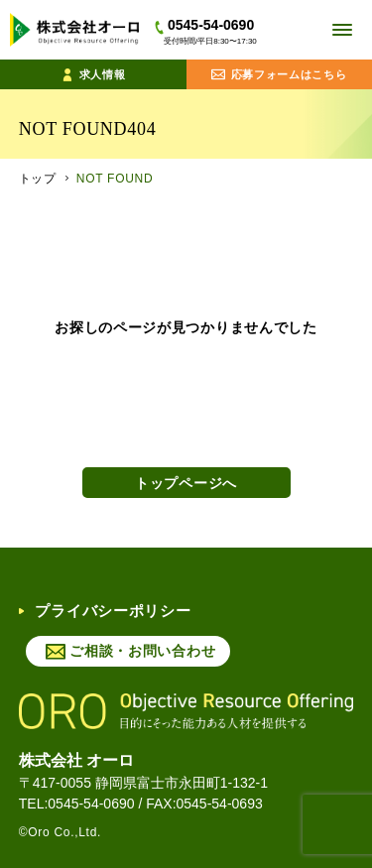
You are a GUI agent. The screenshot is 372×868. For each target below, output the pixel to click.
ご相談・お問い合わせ (142, 651)
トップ (38, 179)
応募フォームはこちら (279, 74)
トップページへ (186, 483)
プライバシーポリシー (105, 611)
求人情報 (93, 75)
